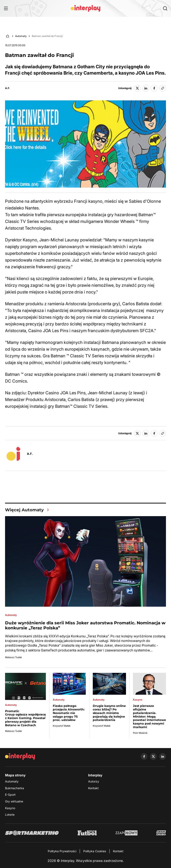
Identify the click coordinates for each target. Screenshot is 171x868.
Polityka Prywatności (62, 851)
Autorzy (94, 781)
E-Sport (10, 795)
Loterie (10, 815)
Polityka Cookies (95, 851)
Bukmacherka (15, 788)
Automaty (21, 36)
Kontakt (93, 788)
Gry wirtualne (14, 801)
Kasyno (10, 808)
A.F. (8, 88)
